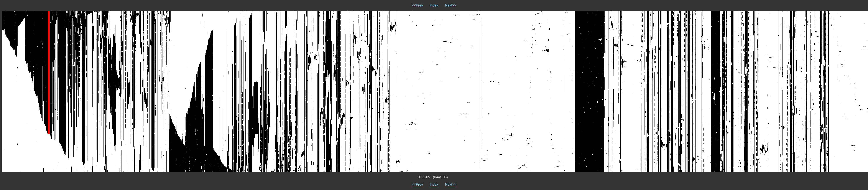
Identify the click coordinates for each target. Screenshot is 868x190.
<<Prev (418, 5)
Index (434, 5)
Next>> (451, 5)
